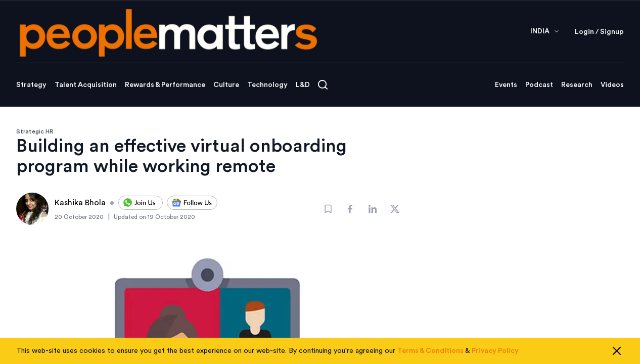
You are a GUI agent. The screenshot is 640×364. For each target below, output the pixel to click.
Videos (612, 85)
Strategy (31, 85)
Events (506, 85)
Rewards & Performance (165, 85)
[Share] (350, 209)
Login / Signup (599, 32)
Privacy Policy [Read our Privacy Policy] (495, 351)
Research (577, 85)
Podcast (539, 85)
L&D (303, 85)
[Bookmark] (328, 209)
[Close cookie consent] (617, 351)
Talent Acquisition (86, 85)
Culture (226, 85)
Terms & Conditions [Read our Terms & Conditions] (430, 351)
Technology (267, 85)
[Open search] (323, 85)
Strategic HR (35, 131)
